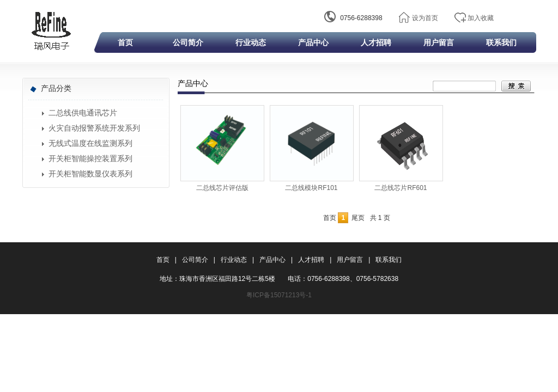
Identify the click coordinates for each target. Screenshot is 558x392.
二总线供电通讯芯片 (83, 113)
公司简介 (188, 42)
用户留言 (439, 42)
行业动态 (251, 42)
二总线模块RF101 (311, 188)
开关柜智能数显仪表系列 (90, 174)
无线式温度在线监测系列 (90, 143)
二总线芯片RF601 (401, 188)
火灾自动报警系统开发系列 (94, 128)
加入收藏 (481, 18)
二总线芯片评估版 (222, 188)
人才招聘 (376, 42)
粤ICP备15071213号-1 (279, 295)
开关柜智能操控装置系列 (90, 159)
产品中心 (313, 42)
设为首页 (425, 18)
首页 (125, 42)
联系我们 (501, 42)
